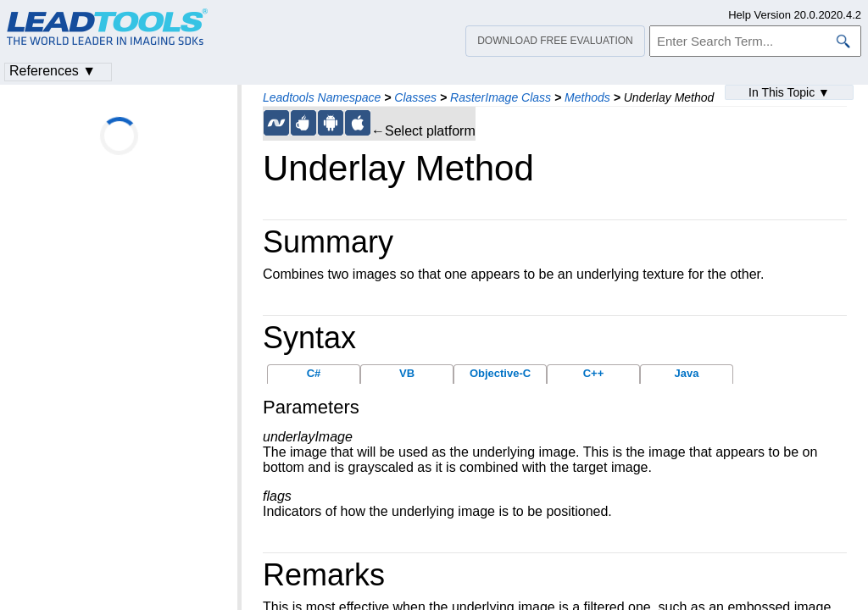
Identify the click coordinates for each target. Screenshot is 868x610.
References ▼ (53, 71)
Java (687, 373)
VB (407, 373)
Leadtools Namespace (322, 97)
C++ (594, 373)
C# (314, 373)
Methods (587, 97)
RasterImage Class (501, 97)
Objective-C (500, 373)
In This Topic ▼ (789, 92)
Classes (415, 97)
